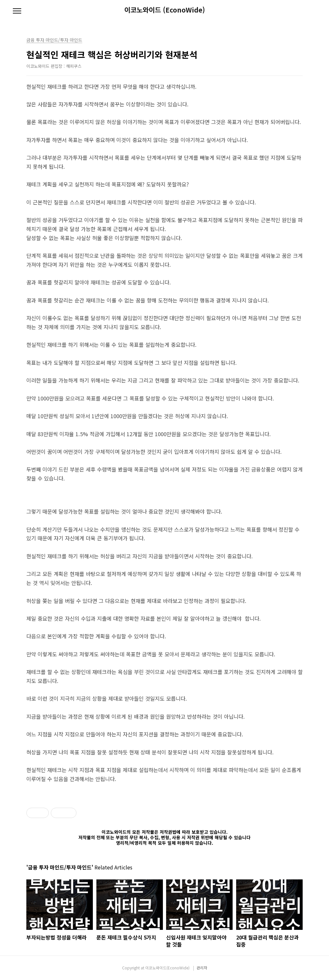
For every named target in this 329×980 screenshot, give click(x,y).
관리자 (202, 968)
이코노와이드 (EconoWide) (165, 10)
